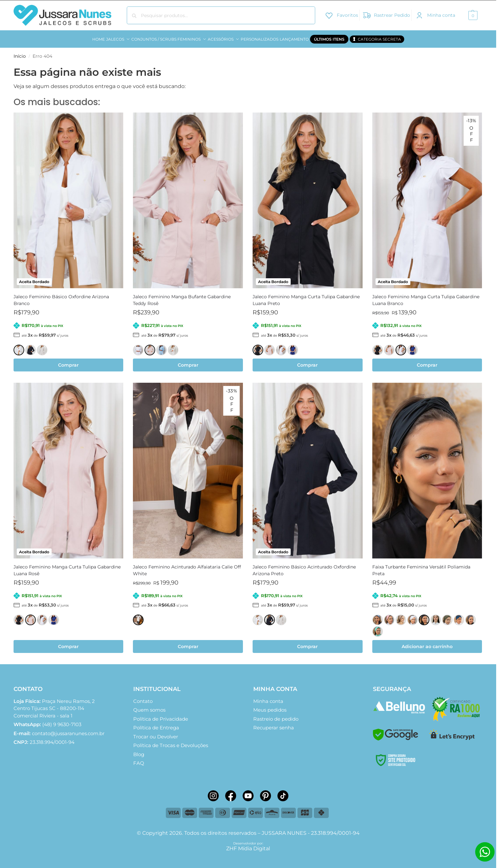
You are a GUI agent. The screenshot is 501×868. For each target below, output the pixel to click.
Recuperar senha (274, 724)
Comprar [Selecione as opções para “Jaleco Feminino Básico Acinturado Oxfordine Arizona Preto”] (307, 643)
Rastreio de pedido (276, 715)
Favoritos (341, 15)
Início (20, 53)
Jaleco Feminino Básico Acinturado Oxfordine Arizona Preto (304, 567)
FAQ (139, 759)
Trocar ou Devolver (156, 733)
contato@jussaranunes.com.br (68, 730)
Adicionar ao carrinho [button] (427, 643)
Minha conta (435, 15)
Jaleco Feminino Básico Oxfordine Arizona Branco (61, 296)
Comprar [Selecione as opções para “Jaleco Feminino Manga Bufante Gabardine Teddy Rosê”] (188, 361)
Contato (143, 697)
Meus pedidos (270, 706)
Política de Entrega (156, 724)
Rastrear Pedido (386, 15)
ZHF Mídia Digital (248, 845)
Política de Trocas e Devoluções (171, 742)
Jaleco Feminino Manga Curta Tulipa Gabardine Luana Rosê (67, 567)
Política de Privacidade (161, 715)
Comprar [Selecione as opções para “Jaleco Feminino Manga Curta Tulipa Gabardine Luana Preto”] (307, 361)
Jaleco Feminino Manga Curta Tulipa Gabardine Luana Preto (306, 296)
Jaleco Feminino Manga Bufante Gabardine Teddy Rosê (182, 296)
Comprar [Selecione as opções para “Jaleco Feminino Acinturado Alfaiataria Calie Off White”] (188, 643)
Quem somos (149, 706)
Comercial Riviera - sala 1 (54, 705)
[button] (472, 15)
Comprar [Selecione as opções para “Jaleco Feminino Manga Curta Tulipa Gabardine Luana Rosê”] (68, 643)
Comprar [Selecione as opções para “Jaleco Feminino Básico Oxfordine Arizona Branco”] (68, 361)
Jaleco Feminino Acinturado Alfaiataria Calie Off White (187, 567)
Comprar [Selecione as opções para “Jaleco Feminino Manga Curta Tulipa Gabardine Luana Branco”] (427, 361)
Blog (139, 750)
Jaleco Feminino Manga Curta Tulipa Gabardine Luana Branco (426, 296)
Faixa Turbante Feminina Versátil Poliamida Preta (421, 567)
